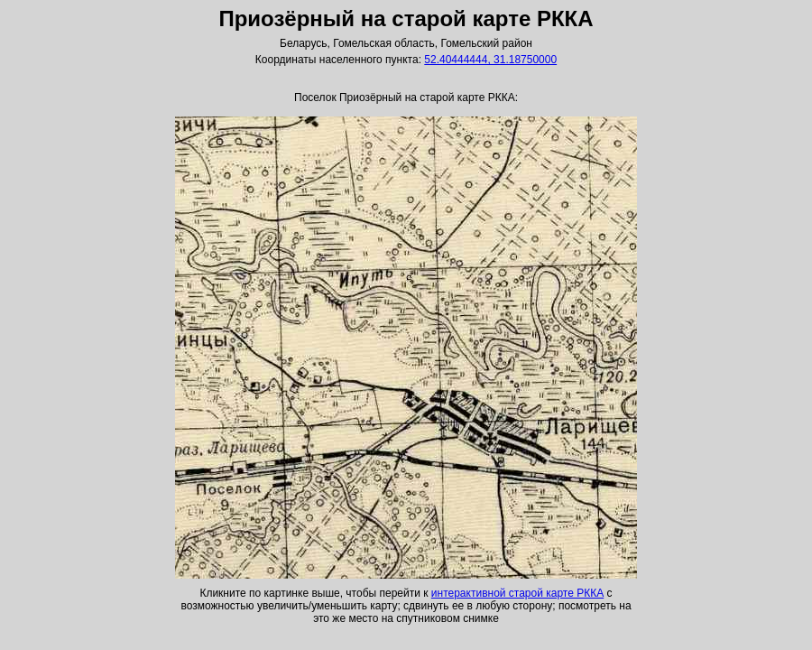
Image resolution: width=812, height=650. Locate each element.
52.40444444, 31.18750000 (490, 60)
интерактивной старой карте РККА (517, 593)
